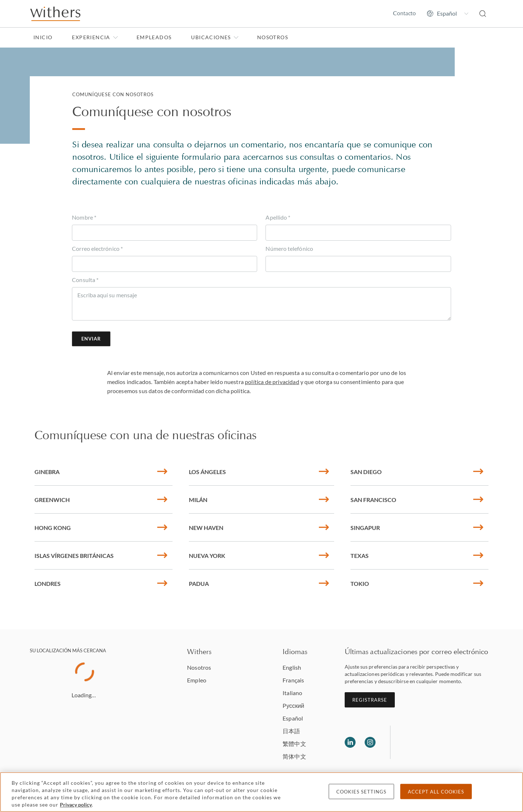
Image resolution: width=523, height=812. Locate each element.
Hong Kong (101, 528)
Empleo (196, 680)
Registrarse (370, 700)
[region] (261, 792)
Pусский (293, 705)
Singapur (417, 528)
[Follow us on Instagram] (370, 742)
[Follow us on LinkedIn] (350, 742)
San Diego (417, 472)
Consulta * (85, 280)
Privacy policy (76, 805)
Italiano (292, 693)
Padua (259, 584)
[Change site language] (448, 13)
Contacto (404, 13)
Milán (259, 500)
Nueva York (259, 556)
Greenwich (101, 500)
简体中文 (294, 756)
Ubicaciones (215, 37)
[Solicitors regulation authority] (433, 742)
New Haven (259, 528)
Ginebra (101, 472)
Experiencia (95, 37)
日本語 (291, 731)
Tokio (417, 584)
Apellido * (278, 217)
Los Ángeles (259, 472)
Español (293, 718)
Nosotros (273, 37)
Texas (417, 556)
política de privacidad (272, 382)
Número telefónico (289, 248)
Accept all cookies (436, 792)
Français (293, 680)
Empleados (154, 37)
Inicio (43, 37)
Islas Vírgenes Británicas (101, 556)
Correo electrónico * (97, 248)
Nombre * (84, 217)
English (292, 667)
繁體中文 (294, 744)
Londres (101, 584)
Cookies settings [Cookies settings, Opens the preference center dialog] (361, 792)
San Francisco (417, 500)
